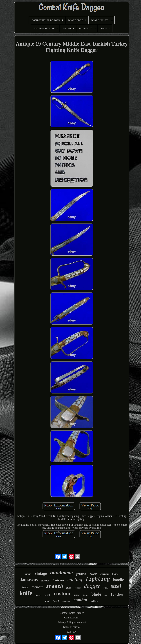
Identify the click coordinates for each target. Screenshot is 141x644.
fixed (69, 588)
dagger (92, 586)
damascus (29, 580)
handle (118, 580)
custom (62, 593)
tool (106, 596)
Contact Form (72, 618)
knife (26, 593)
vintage (41, 573)
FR (74, 632)
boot (25, 587)
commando (66, 601)
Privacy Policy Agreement (72, 622)
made (77, 595)
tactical (37, 587)
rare (115, 574)
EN (69, 632)
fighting (98, 579)
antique (78, 588)
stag (106, 588)
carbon (105, 574)
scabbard (94, 601)
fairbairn (58, 580)
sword (38, 596)
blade (96, 594)
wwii (47, 601)
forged (56, 601)
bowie (93, 574)
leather (117, 595)
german (81, 574)
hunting (75, 579)
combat (80, 600)
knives (86, 595)
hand (28, 574)
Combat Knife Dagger (72, 613)
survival (45, 581)
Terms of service (72, 627)
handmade (61, 573)
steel (116, 586)
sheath (55, 587)
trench (47, 595)
